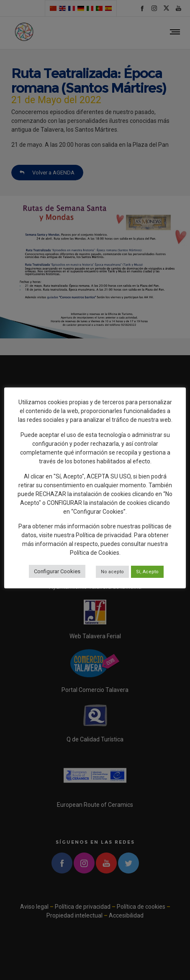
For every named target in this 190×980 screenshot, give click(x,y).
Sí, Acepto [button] (147, 572)
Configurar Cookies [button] (57, 571)
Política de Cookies (95, 553)
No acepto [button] (112, 572)
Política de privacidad (104, 535)
